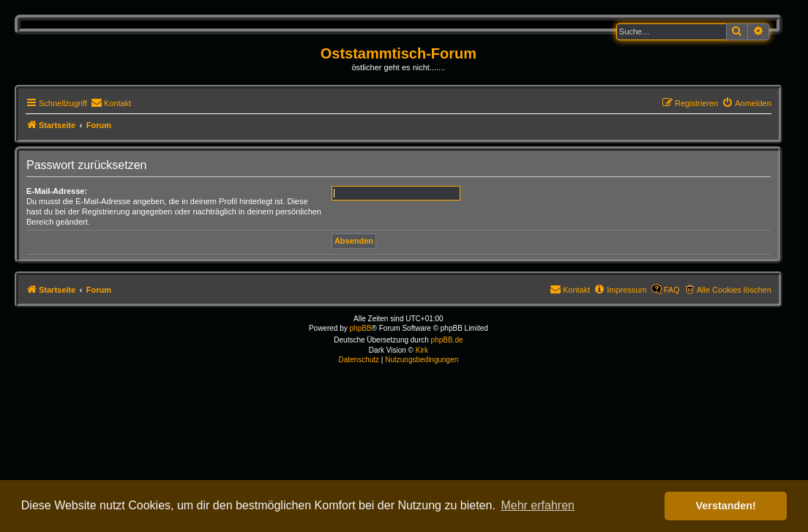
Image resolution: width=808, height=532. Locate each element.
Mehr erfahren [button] (538, 505)
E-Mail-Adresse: (57, 191)
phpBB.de (447, 340)
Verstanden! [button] (726, 506)
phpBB (361, 328)
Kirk (422, 350)
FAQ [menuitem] (672, 290)
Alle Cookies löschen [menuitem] (734, 290)
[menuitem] (111, 103)
